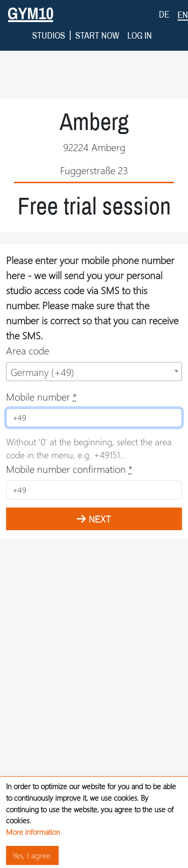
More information (33, 831)
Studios (49, 19)
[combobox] (94, 355)
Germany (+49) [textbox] (42, 356)
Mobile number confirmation (69, 453)
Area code (28, 334)
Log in (140, 19)
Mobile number (41, 380)
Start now (97, 19)
